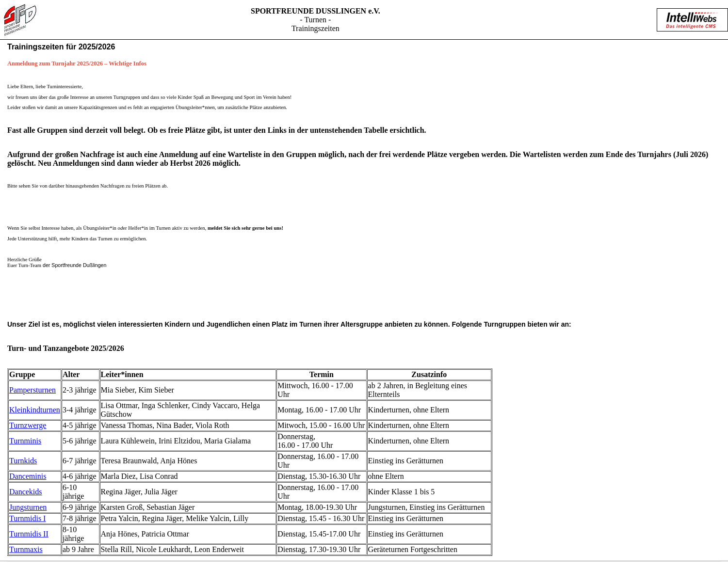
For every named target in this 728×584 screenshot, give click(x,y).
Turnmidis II (29, 534)
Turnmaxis (26, 549)
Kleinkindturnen (35, 410)
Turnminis (25, 441)
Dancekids (26, 492)
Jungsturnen (28, 507)
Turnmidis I (27, 518)
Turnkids (23, 461)
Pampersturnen (32, 390)
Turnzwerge (28, 425)
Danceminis (28, 476)
